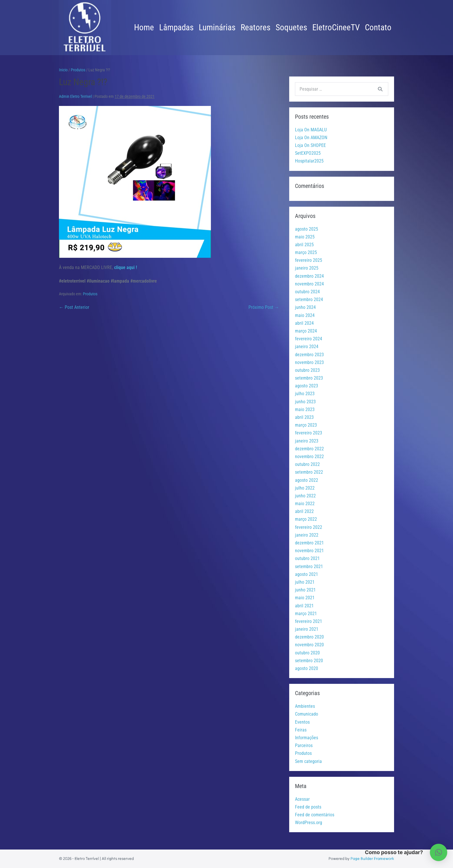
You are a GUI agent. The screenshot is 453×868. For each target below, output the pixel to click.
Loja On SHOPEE (310, 145)
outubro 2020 (307, 653)
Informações (307, 738)
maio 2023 (305, 409)
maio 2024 (305, 315)
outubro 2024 (307, 292)
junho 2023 (305, 402)
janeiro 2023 (307, 441)
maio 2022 (305, 504)
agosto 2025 (307, 229)
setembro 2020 (309, 661)
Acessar (302, 799)
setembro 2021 (309, 566)
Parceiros (304, 745)
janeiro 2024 (307, 347)
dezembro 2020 (309, 637)
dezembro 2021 (309, 543)
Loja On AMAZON (311, 138)
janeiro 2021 (307, 629)
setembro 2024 (309, 299)
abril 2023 (304, 417)
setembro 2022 (309, 472)
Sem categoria (308, 761)
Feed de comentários (315, 815)
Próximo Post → (264, 307)
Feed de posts (308, 807)
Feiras (301, 730)
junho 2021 (305, 590)
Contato (378, 27)
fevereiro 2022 (309, 527)
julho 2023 (305, 394)
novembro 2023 (309, 362)
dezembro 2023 (309, 355)
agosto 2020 (307, 668)
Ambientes (305, 706)
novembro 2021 (309, 551)
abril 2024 (304, 323)
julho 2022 (305, 488)
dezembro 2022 (309, 449)
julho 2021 (305, 582)
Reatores (256, 27)
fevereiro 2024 (309, 339)
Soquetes (291, 27)
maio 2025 (305, 237)
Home (144, 27)
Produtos (90, 294)
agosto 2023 (307, 386)
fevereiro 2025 (309, 260)
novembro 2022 (309, 457)
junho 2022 (305, 496)
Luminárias (217, 27)
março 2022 (306, 519)
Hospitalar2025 (309, 161)
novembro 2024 (309, 284)
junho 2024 (305, 307)
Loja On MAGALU (311, 130)
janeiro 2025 (307, 268)
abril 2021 (304, 606)
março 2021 (306, 614)
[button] (439, 852)
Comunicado (307, 714)
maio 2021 (305, 598)
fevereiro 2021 (309, 621)
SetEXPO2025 (308, 153)
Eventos (302, 722)
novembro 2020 (309, 645)
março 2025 (306, 252)
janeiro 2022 (307, 535)
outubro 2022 (307, 464)
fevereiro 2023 (309, 433)
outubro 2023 (307, 370)
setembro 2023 (309, 378)
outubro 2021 (307, 558)
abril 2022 (304, 511)
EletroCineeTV (336, 27)
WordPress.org (309, 823)
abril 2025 (304, 245)
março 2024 (306, 331)
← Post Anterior (74, 307)
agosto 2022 (307, 480)
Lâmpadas (176, 27)
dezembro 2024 (309, 276)
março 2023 (306, 425)
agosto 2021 (307, 574)
